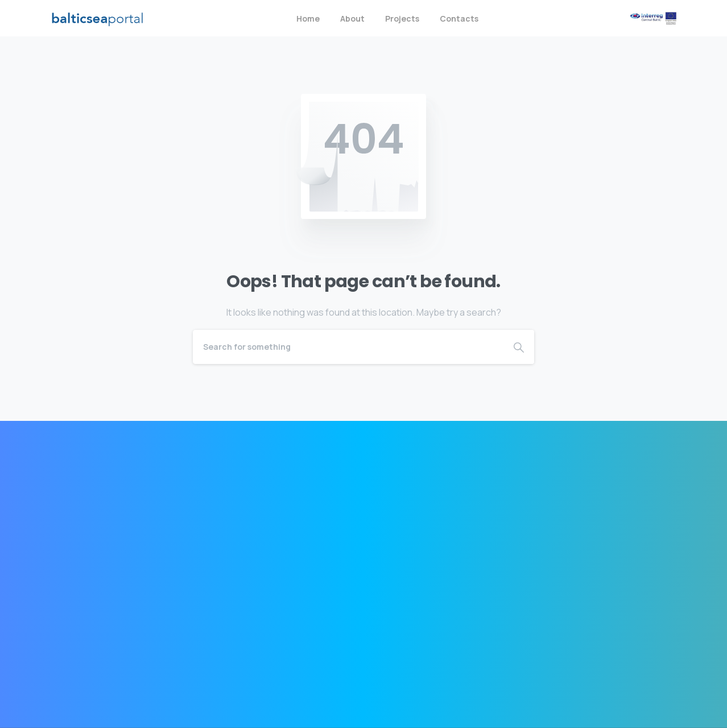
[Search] (348, 347)
